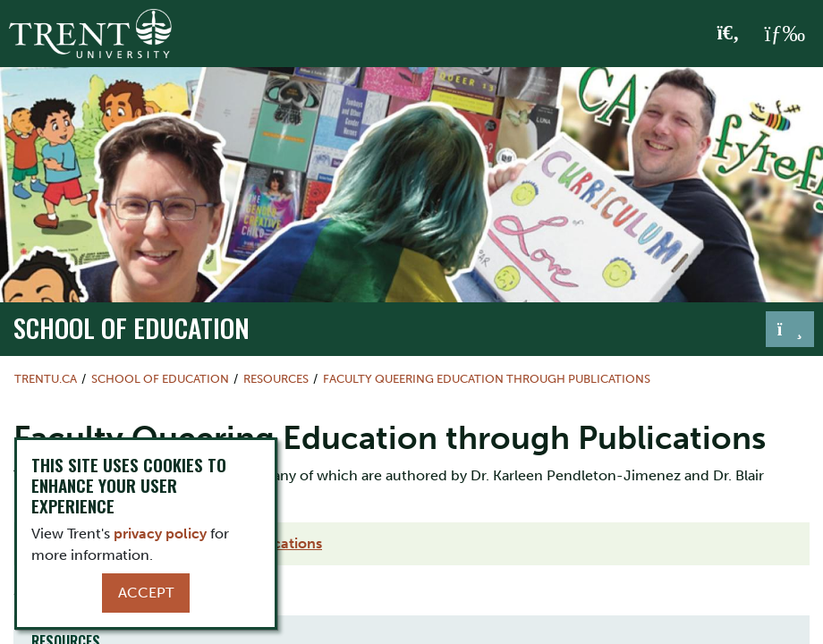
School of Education (132, 327)
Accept (146, 593)
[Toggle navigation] (790, 329)
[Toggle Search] (729, 34)
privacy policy (160, 534)
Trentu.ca (46, 379)
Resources (276, 379)
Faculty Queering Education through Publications (487, 379)
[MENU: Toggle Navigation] (785, 34)
